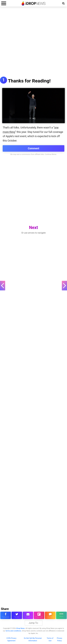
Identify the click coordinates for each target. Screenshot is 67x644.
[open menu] (4, 3)
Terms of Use (50, 639)
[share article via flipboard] (39, 615)
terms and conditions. (14, 631)
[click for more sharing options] (61, 615)
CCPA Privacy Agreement (11, 639)
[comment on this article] (50, 615)
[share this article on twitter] (17, 615)
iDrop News (20, 628)
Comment (33, 148)
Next (33, 228)
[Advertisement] (33, 43)
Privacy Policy (59, 639)
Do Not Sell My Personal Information (33, 639)
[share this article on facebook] (6, 615)
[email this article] (28, 615)
